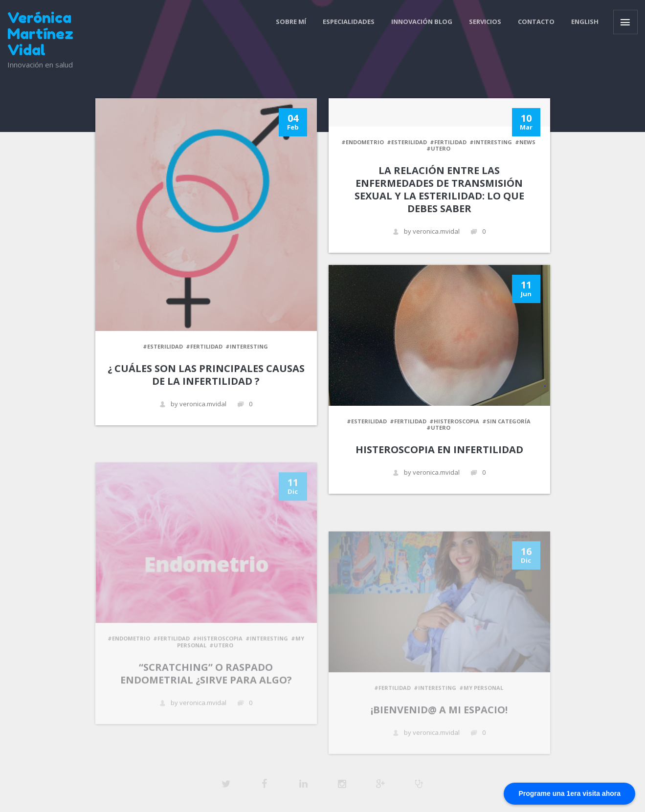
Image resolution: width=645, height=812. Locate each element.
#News (525, 142)
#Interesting (247, 346)
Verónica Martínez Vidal (40, 34)
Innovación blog (422, 22)
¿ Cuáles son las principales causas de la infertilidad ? (206, 375)
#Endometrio (363, 142)
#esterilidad (163, 346)
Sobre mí (291, 22)
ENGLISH (585, 22)
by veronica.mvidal (193, 404)
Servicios (485, 22)
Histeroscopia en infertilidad (439, 450)
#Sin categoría (506, 421)
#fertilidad (204, 346)
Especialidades (349, 22)
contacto (536, 22)
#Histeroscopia (454, 421)
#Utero (438, 148)
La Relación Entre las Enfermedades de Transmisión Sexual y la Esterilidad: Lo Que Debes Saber (439, 189)
